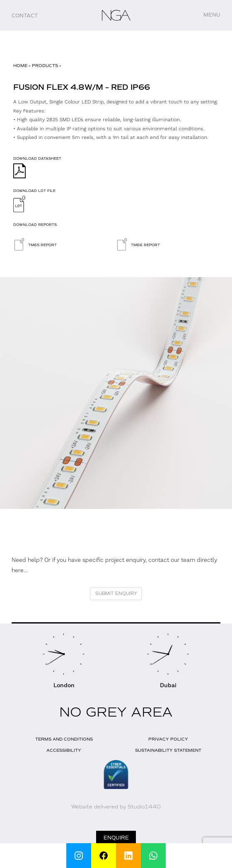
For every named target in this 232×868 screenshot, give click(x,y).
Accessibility (64, 750)
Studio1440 (144, 807)
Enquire (116, 838)
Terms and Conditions (64, 739)
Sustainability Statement (168, 750)
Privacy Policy (168, 739)
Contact (25, 16)
